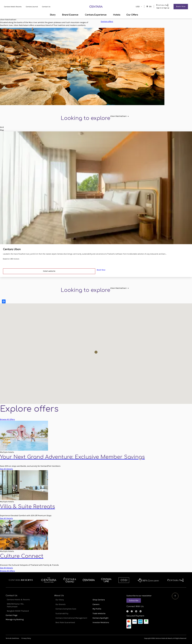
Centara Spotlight (100, 618)
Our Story (60, 600)
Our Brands (61, 604)
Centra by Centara (106, 580)
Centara (89, 580)
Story (53, 15)
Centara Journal (32, 7)
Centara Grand (70, 580)
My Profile (97, 609)
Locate (4, 301)
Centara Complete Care (66, 609)
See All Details (6, 469)
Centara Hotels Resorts (13, 7)
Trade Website (99, 613)
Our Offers (132, 15)
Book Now (180, 7)
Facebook (127, 611)
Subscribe (134, 600)
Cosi (124, 580)
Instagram (132, 611)
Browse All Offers (7, 419)
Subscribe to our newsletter (139, 596)
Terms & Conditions (12, 638)
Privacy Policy (26, 638)
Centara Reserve (21, 580)
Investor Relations (101, 622)
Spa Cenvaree (148, 580)
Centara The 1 (175, 580)
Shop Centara (99, 600)
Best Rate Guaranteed (65, 622)
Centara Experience (96, 15)
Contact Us (46, 7)
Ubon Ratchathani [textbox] (118, 116)
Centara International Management (71, 618)
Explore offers (107, 21)
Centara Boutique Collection (49, 580)
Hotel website (49, 271)
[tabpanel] (96, 66)
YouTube (140, 611)
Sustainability (62, 613)
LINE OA (136, 611)
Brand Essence (70, 15)
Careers (96, 604)
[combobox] (118, 116)
